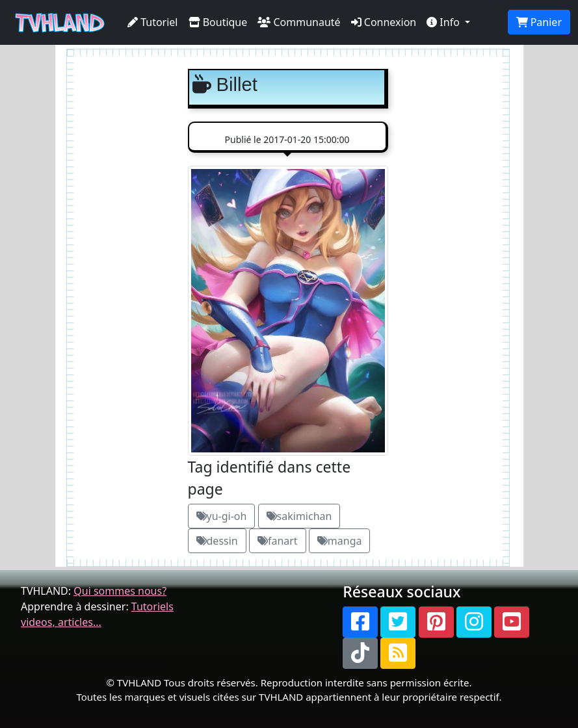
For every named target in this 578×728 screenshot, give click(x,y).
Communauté (299, 22)
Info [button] (444, 22)
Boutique (218, 22)
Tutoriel (153, 22)
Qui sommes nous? (120, 591)
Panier (539, 22)
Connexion (384, 22)
